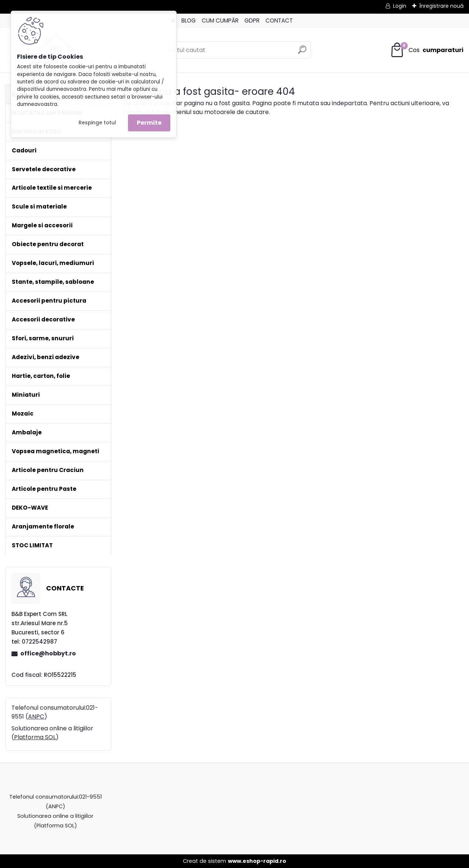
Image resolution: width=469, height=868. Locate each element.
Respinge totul (97, 123)
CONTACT (279, 20)
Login (400, 6)
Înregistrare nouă (441, 6)
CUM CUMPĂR (220, 20)
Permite (149, 123)
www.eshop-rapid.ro (257, 861)
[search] (302, 53)
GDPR (252, 20)
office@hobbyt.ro (48, 653)
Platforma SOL (35, 737)
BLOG (189, 20)
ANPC (36, 717)
